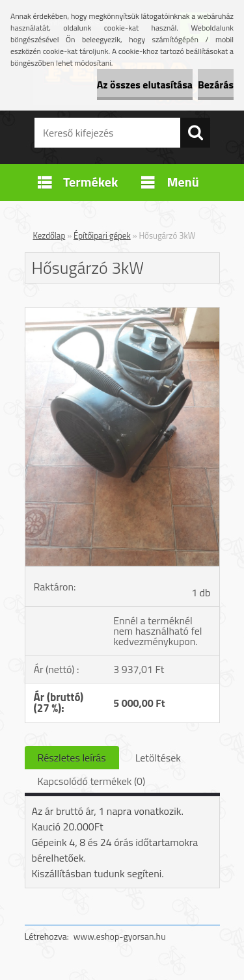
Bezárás (216, 85)
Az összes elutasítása (145, 85)
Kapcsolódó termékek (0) (92, 781)
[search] (195, 133)
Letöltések (158, 758)
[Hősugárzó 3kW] (122, 313)
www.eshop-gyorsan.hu (120, 936)
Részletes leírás (72, 758)
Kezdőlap (49, 235)
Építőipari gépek (102, 235)
